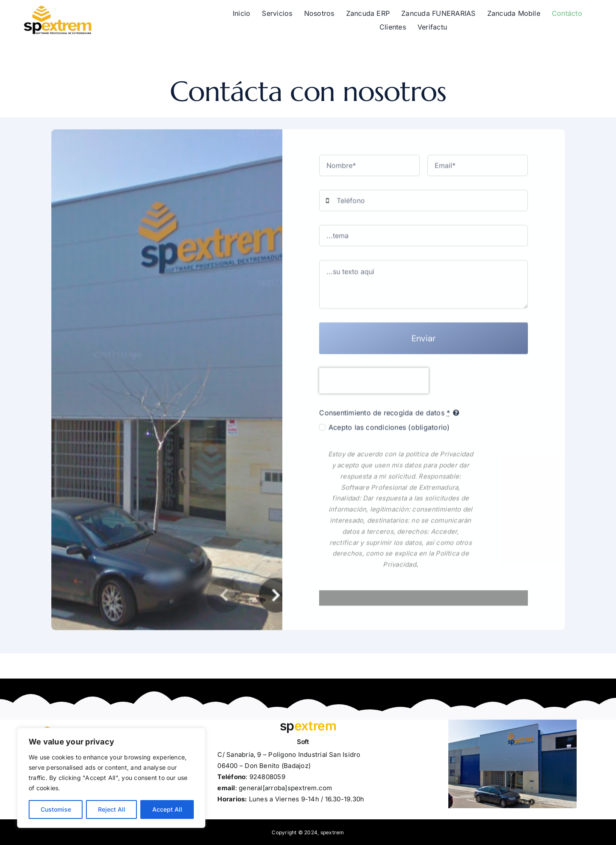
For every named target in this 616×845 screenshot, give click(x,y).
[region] (111, 778)
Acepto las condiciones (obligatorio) (389, 430)
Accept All (167, 809)
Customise (56, 809)
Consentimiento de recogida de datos (385, 416)
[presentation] (374, 384)
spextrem (332, 832)
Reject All (112, 809)
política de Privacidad (439, 457)
